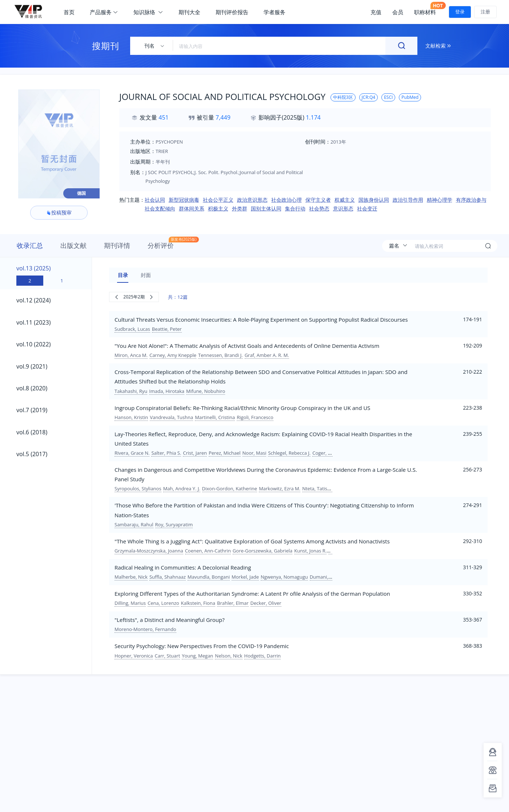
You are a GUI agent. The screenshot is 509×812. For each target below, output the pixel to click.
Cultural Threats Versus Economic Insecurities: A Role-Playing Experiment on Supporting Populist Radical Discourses (261, 319)
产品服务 (104, 12)
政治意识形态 (252, 200)
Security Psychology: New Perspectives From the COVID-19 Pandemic (202, 646)
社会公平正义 (218, 200)
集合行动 (295, 208)
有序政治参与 (471, 200)
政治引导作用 (408, 200)
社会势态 (319, 208)
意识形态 (343, 208)
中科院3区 (343, 97)
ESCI (388, 97)
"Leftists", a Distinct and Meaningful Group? (170, 620)
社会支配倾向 (160, 208)
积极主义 (218, 208)
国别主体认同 (266, 208)
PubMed (410, 97)
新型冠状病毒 (184, 200)
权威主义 (345, 200)
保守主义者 (318, 200)
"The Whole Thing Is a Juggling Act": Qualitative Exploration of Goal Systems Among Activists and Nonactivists (252, 541)
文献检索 (438, 46)
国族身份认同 (374, 200)
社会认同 (155, 200)
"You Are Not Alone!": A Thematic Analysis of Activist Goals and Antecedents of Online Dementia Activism (247, 346)
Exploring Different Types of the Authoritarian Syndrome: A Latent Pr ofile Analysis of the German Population (252, 594)
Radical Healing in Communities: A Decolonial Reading (183, 567)
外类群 (240, 208)
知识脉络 (148, 12)
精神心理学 (440, 200)
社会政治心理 (286, 200)
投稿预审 (59, 212)
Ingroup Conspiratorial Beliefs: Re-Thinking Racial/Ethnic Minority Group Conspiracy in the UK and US (243, 408)
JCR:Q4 (369, 97)
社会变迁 (367, 208)
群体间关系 (192, 208)
